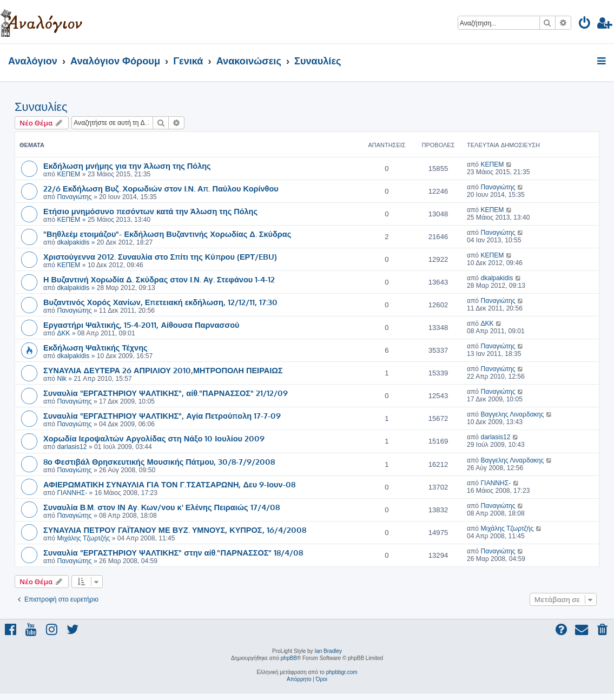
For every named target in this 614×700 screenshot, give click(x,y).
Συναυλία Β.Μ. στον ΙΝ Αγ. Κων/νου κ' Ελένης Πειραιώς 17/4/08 (161, 507)
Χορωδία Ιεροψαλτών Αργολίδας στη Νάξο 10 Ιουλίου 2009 (154, 438)
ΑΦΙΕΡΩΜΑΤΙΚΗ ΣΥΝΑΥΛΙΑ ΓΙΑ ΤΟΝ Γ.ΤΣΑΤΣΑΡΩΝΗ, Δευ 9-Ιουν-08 (169, 484)
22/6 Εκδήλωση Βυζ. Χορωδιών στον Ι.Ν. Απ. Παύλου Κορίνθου (161, 188)
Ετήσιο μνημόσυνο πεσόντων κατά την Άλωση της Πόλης (150, 211)
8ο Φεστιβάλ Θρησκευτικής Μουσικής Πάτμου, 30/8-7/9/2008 (159, 461)
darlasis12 (72, 447)
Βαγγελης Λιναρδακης (512, 414)
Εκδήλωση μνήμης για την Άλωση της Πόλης (127, 166)
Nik (61, 379)
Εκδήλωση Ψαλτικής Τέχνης (95, 347)
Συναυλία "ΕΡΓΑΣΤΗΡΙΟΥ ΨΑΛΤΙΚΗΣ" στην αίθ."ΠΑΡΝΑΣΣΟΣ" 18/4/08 (173, 552)
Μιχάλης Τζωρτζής (83, 538)
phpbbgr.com (342, 672)
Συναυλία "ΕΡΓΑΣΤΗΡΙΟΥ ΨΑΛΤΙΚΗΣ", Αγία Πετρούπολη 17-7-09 (162, 415)
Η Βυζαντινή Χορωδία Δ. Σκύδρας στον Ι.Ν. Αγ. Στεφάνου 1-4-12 (159, 279)
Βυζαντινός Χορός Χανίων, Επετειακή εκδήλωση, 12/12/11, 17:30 (160, 302)
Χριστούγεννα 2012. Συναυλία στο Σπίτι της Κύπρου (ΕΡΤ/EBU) (160, 256)
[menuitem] (585, 25)
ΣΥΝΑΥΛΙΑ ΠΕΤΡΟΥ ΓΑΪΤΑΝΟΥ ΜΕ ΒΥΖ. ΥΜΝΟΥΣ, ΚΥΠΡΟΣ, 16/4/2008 (175, 530)
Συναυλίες (41, 107)
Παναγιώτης (74, 197)
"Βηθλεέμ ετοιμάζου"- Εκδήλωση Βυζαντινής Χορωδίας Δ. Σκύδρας (167, 234)
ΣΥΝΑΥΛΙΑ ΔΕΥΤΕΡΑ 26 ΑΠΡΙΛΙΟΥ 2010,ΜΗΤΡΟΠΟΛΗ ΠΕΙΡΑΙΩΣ (163, 370)
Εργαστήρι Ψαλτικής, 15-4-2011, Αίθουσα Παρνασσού (141, 325)
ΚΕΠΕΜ (68, 174)
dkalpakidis (73, 242)
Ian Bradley (328, 651)
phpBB (289, 658)
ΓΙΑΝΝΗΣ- (72, 493)
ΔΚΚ (63, 333)
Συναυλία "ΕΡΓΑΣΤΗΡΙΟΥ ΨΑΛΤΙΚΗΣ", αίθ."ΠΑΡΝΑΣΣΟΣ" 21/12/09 (166, 393)
